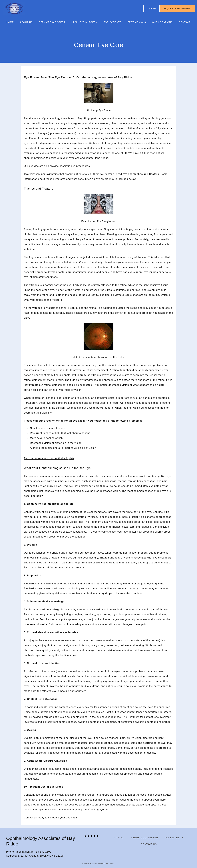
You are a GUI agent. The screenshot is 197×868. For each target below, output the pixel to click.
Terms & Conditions (145, 838)
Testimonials (137, 22)
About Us (26, 22)
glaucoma (150, 138)
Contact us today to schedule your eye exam (51, 818)
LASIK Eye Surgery (84, 22)
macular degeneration (43, 143)
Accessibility (174, 838)
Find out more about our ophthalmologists (49, 458)
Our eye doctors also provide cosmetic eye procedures (57, 166)
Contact (185, 22)
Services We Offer (52, 22)
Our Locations (162, 22)
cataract (138, 138)
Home (10, 22)
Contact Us (149, 844)
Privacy (119, 838)
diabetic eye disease (75, 143)
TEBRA (112, 864)
